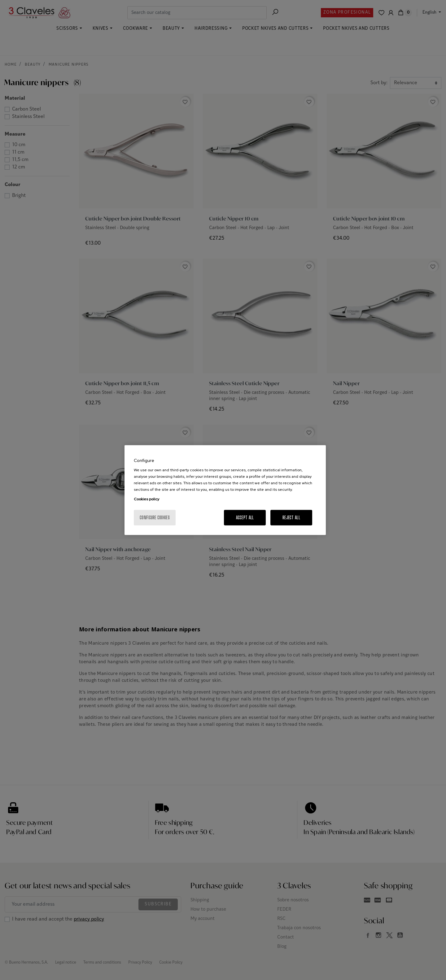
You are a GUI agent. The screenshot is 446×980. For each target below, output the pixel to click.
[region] (225, 490)
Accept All (245, 518)
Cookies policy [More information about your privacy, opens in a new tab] (146, 499)
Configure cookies (155, 518)
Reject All (291, 518)
